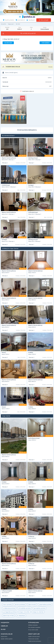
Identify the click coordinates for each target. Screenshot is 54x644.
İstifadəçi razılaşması (33, 625)
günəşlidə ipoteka (40, 608)
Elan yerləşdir (44, 20)
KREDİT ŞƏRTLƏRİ (34, 634)
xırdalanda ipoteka (9, 608)
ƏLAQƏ (3, 629)
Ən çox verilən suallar (33, 630)
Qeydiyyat (32, 20)
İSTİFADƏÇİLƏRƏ (34, 623)
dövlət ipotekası (20, 605)
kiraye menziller (24, 612)
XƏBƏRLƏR (4, 626)
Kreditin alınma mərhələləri (35, 641)
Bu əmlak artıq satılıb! (28, 33)
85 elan (50, 67)
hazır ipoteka (7, 605)
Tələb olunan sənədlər (34, 639)
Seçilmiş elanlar (9, 20)
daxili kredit (32, 605)
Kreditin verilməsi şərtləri (34, 637)
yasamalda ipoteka (45, 605)
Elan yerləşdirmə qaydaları (34, 627)
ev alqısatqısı (21, 616)
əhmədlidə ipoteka (25, 608)
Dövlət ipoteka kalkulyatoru (27, 130)
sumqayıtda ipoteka (10, 612)
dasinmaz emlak (8, 616)
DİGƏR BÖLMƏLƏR (7, 634)
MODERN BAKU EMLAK (13, 67)
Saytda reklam (4, 637)
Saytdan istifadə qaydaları (7, 639)
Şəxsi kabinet (21, 20)
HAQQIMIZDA (5, 623)
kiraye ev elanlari (38, 612)
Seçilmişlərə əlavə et (28, 91)
